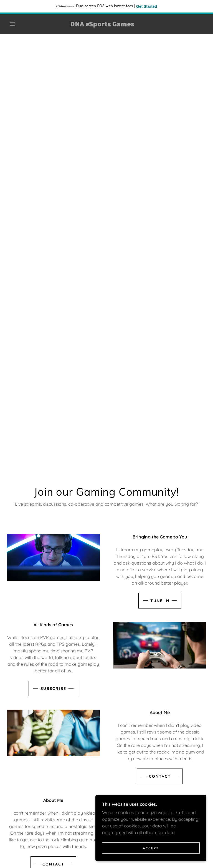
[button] (12, 24)
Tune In (160, 601)
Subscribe (53, 689)
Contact (160, 776)
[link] (102, 25)
